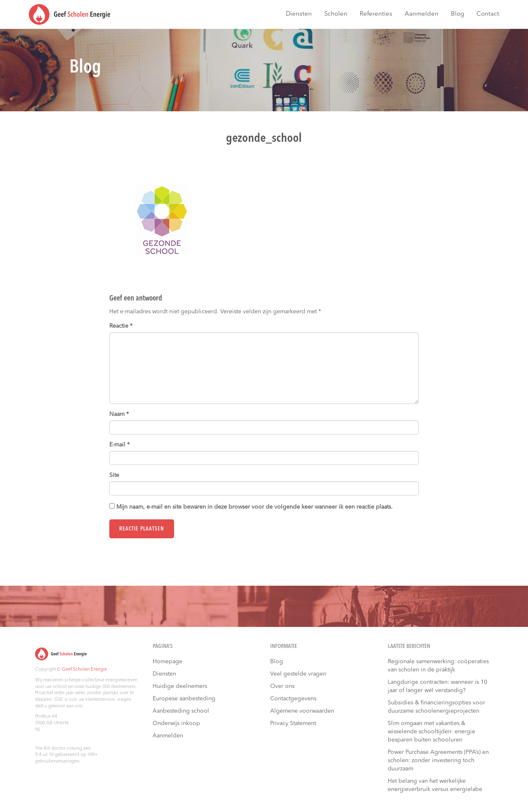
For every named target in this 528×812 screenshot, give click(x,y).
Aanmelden (422, 14)
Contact (488, 14)
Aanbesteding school (181, 711)
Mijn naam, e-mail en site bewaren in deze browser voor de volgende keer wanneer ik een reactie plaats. (255, 507)
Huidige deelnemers (180, 686)
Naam (119, 414)
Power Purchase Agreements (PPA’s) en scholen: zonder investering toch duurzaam (438, 760)
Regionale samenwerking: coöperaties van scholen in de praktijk (438, 666)
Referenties (376, 14)
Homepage (167, 662)
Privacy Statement (293, 723)
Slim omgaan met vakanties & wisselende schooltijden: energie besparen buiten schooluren (431, 732)
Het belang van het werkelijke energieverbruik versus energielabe (435, 785)
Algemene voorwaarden (302, 711)
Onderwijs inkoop (176, 723)
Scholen (336, 14)
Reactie (121, 326)
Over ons (282, 686)
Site (114, 475)
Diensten (299, 14)
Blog (457, 14)
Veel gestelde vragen (298, 674)
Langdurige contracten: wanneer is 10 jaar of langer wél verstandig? (437, 686)
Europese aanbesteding (184, 699)
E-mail (119, 445)
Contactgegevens (293, 699)
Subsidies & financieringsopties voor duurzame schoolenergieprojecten (436, 707)
